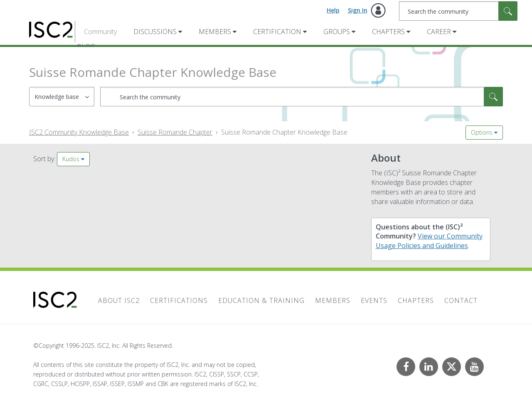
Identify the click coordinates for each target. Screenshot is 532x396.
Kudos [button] (71, 159)
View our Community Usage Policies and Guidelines (429, 241)
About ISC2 (119, 300)
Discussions (155, 32)
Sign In (358, 10)
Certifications (179, 300)
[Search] (458, 11)
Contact (461, 300)
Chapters (388, 32)
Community (100, 32)
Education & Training (261, 300)
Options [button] (482, 132)
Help (333, 10)
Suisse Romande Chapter (175, 132)
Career (439, 32)
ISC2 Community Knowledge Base (79, 132)
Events (374, 300)
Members (215, 32)
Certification (277, 32)
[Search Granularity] (62, 97)
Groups (337, 32)
